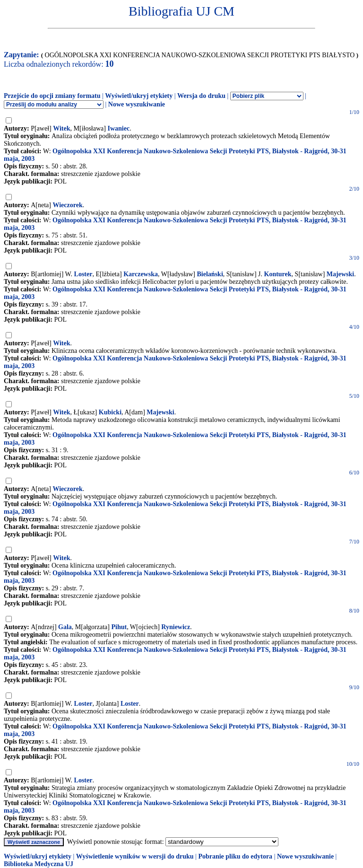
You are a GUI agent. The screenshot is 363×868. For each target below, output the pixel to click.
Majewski (340, 274)
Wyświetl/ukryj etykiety (139, 96)
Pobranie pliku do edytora (235, 856)
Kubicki (110, 412)
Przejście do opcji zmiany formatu (52, 96)
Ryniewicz (176, 627)
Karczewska (141, 274)
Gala (65, 627)
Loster (83, 274)
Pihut (119, 627)
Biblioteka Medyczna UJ (39, 864)
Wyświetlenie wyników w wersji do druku (135, 856)
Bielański (210, 274)
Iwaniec (118, 128)
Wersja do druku (201, 96)
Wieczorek (67, 205)
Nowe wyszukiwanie (137, 104)
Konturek (278, 274)
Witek (61, 128)
